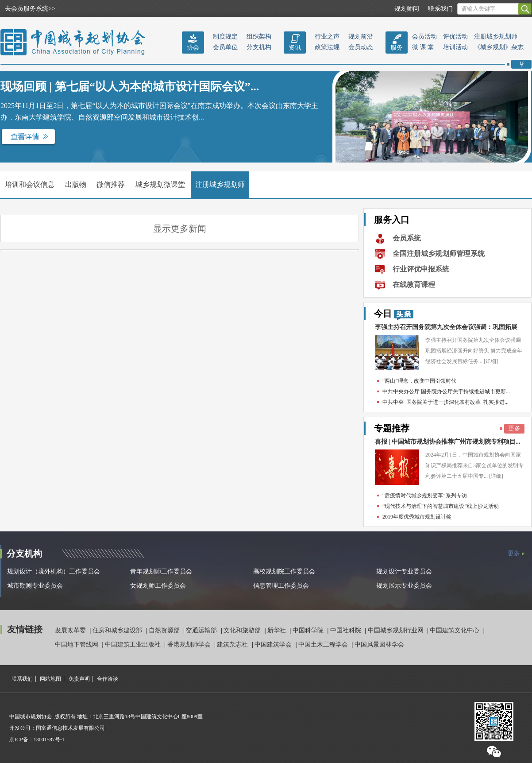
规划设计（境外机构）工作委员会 (54, 571)
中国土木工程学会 (324, 645)
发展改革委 (71, 630)
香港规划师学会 (190, 645)
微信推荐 (111, 184)
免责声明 (79, 679)
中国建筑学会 (274, 645)
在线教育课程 (414, 285)
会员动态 (361, 47)
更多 (514, 428)
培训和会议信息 (30, 184)
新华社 (278, 630)
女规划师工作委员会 (158, 586)
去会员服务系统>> (30, 9)
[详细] (491, 361)
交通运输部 (202, 630)
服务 (397, 48)
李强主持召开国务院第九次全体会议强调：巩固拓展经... (446, 329)
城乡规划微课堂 (160, 184)
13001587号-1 (49, 740)
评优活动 (455, 37)
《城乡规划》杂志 (499, 47)
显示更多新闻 (180, 229)
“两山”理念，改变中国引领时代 (419, 381)
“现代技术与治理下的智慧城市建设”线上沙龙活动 (441, 506)
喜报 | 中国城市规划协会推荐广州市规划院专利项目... (448, 442)
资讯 (295, 48)
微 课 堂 (423, 47)
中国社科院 (347, 630)
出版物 (76, 184)
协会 (193, 48)
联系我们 (440, 9)
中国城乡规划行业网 (397, 630)
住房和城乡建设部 (118, 630)
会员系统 (407, 238)
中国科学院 (309, 630)
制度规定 (225, 37)
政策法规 (327, 47)
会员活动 (424, 37)
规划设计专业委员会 (404, 571)
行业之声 (327, 37)
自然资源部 (165, 630)
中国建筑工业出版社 (134, 645)
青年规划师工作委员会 (161, 571)
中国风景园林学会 (379, 645)
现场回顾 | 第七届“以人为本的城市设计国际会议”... (130, 87)
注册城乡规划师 (496, 37)
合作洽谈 (108, 679)
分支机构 (259, 47)
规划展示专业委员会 (404, 586)
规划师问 (407, 9)
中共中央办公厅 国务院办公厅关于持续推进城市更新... (446, 391)
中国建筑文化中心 (455, 630)
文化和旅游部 (243, 630)
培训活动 (455, 47)
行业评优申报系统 (421, 269)
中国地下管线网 (77, 645)
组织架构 (259, 37)
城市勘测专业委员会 (35, 586)
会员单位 (225, 47)
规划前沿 (361, 37)
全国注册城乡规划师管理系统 (439, 254)
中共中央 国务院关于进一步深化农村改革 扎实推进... (445, 402)
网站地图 (50, 679)
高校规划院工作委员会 (284, 571)
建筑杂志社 (233, 645)
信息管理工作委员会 (281, 586)
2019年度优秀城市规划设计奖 (417, 517)
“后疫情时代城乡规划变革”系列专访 (425, 496)
